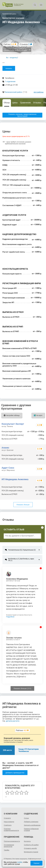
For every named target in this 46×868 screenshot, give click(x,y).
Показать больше (23, 505)
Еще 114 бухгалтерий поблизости (17, 50)
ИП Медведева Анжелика (15, 479)
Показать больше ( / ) (22, 688)
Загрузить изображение (32, 825)
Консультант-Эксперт (13, 424)
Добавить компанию (31, 822)
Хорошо (36, 863)
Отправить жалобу (30, 848)
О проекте (7, 818)
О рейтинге (8, 825)
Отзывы (37, 103)
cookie (20, 862)
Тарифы (7, 850)
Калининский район (14, 92)
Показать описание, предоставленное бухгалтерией (22, 115)
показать (9, 68)
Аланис (5, 448)
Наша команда (9, 822)
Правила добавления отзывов (31, 830)
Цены (15, 103)
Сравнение (25, 103)
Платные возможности (12, 841)
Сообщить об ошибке (31, 845)
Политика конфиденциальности (11, 830)
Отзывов (25, 44)
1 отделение (10, 82)
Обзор (7, 103)
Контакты (27, 841)
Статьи (26, 818)
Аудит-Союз (8, 468)
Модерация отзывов (31, 852)
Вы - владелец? (12, 58)
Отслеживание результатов (9, 846)
